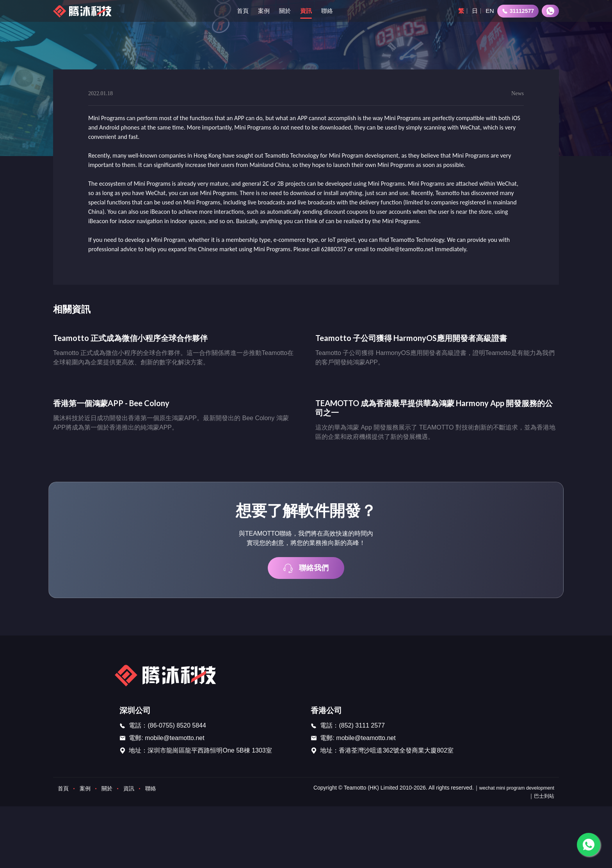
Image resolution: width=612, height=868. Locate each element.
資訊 (306, 11)
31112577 (518, 11)
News (518, 94)
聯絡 (328, 11)
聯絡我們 (306, 571)
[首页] (84, 11)
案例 (262, 11)
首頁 (240, 11)
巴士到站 (543, 799)
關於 (284, 11)
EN (489, 11)
